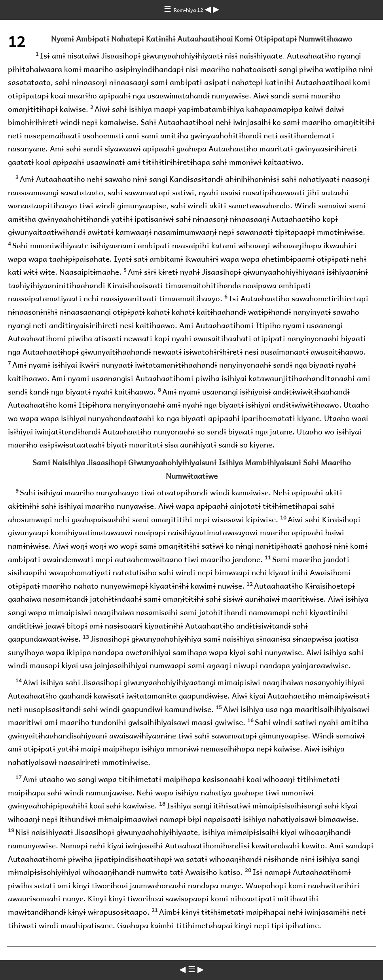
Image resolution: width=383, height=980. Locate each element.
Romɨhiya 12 (189, 10)
